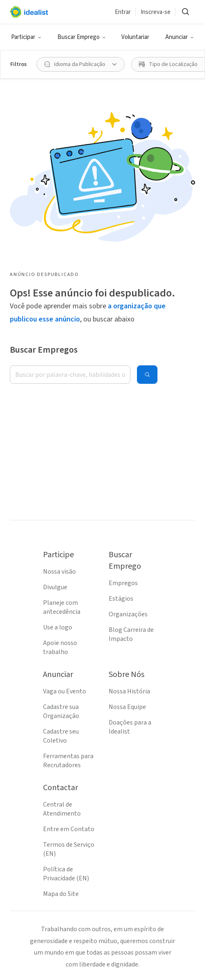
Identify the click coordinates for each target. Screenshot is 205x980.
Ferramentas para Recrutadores (68, 761)
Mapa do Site (61, 894)
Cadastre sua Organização (61, 711)
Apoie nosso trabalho (60, 647)
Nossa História (129, 691)
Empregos (123, 583)
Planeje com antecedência (62, 607)
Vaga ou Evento (65, 691)
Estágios (121, 599)
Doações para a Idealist (130, 727)
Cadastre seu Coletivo (61, 736)
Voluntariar (135, 37)
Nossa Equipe (127, 707)
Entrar (123, 12)
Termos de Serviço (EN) (69, 849)
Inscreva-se (156, 12)
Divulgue (55, 587)
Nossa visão (59, 572)
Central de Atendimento (62, 809)
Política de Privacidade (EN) (66, 874)
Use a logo (58, 627)
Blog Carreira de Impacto (131, 634)
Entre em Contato (69, 829)
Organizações (128, 614)
